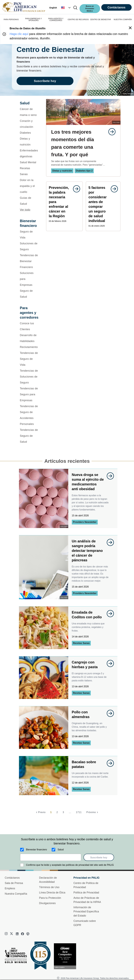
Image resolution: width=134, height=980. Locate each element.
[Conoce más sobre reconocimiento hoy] (66, 956)
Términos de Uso (49, 887)
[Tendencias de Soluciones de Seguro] (29, 377)
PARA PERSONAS (11, 20)
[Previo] (40, 812)
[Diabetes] (29, 133)
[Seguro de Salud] (29, 294)
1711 (79, 812)
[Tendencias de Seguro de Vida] (29, 359)
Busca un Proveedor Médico (90, 9)
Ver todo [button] (25, 210)
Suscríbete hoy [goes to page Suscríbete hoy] (45, 81)
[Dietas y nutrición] (29, 142)
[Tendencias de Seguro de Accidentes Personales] (29, 415)
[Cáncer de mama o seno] (29, 112)
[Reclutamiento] (29, 347)
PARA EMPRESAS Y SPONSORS (33, 20)
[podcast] (28, 934)
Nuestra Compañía (16, 894)
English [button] (53, 8)
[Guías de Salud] (29, 201)
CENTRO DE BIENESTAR (100, 20)
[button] (66, 8)
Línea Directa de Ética (52, 893)
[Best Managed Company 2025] (17, 956)
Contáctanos (116, 7)
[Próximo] (93, 812)
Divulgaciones (47, 903)
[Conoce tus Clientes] (29, 326)
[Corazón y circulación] (29, 124)
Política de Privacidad (86, 893)
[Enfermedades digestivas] (29, 153)
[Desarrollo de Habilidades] (29, 338)
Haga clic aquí (19, 34)
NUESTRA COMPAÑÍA (123, 20)
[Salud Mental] (29, 162)
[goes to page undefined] (110, 132)
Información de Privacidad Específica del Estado (86, 911)
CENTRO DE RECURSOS (78, 20)
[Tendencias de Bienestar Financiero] (29, 261)
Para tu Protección (50, 898)
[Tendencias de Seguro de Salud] (29, 436)
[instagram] (7, 934)
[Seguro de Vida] (29, 235)
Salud (61, 850)
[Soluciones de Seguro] (29, 246)
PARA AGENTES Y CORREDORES (56, 20)
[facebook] (23, 934)
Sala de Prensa (14, 883)
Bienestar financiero (36, 850)
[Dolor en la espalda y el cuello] (29, 186)
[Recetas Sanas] (29, 171)
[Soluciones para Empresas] (29, 279)
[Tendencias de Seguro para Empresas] (29, 394)
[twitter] (12, 934)
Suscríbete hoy (99, 858)
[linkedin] (17, 934)
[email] (51, 857)
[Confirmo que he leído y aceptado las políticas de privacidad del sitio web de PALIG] (22, 865)
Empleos (10, 888)
